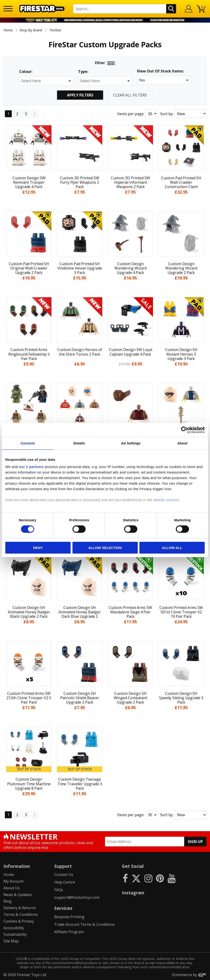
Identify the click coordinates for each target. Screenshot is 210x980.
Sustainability (15, 934)
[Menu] (8, 9)
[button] (46, 81)
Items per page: (131, 114)
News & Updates (18, 895)
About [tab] (182, 443)
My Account (13, 881)
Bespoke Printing (69, 917)
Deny (38, 548)
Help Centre (65, 882)
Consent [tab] (28, 443)
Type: (83, 72)
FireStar (55, 30)
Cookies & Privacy (19, 921)
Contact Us (64, 875)
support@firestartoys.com (77, 897)
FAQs (59, 890)
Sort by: (167, 114)
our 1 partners (31, 467)
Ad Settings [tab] (131, 443)
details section (166, 500)
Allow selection (105, 548)
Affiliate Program (69, 932)
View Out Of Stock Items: (160, 71)
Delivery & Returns (20, 908)
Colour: (26, 72)
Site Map (11, 941)
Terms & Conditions (21, 914)
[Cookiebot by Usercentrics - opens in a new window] (184, 430)
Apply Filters (80, 95)
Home (8, 30)
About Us (12, 888)
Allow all (172, 548)
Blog (7, 901)
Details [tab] (79, 443)
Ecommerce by (189, 975)
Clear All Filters (130, 95)
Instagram (133, 893)
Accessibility (14, 928)
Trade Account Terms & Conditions (84, 924)
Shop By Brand (31, 30)
